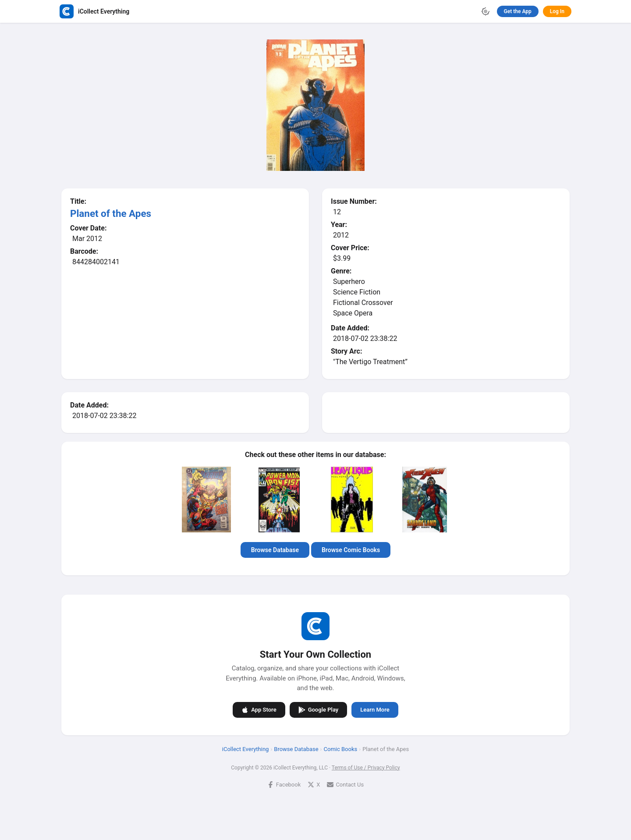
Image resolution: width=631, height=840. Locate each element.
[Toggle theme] (486, 11)
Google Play (319, 710)
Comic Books (341, 749)
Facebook (284, 785)
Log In (557, 11)
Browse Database (275, 550)
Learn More (375, 710)
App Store (259, 710)
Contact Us (345, 785)
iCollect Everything (246, 749)
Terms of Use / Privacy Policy (366, 768)
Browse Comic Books (351, 550)
